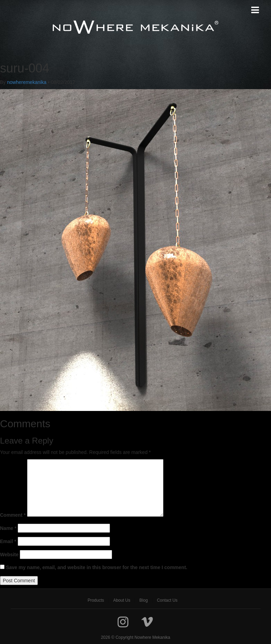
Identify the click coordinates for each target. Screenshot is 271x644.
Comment (13, 515)
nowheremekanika (27, 82)
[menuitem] (96, 600)
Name (8, 528)
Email (8, 541)
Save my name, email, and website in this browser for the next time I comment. (97, 567)
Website (9, 555)
